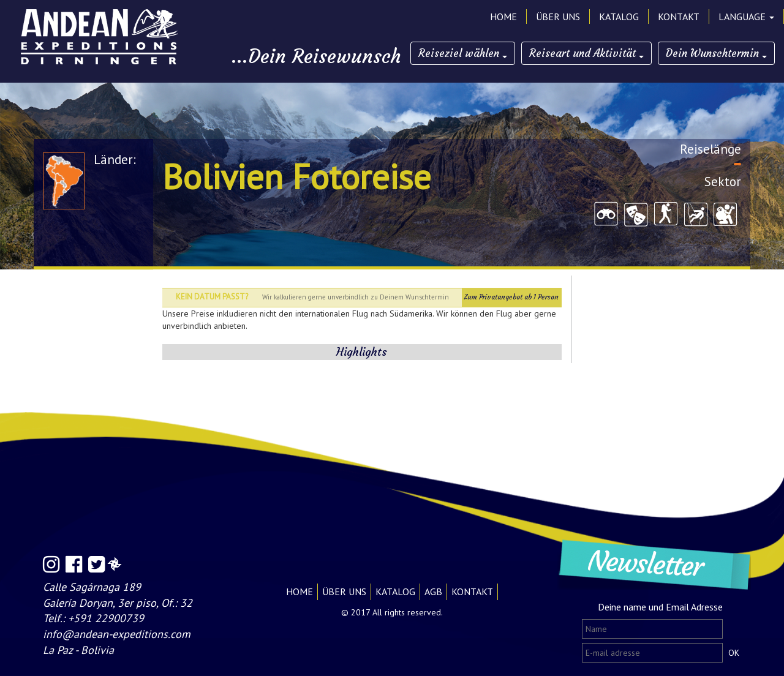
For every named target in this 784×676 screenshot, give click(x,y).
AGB (433, 591)
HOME (503, 17)
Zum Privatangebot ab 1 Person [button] (511, 297)
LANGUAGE (746, 17)
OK (734, 653)
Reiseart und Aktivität (586, 53)
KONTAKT (679, 17)
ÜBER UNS (558, 17)
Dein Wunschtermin (716, 53)
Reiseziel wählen (463, 53)
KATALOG (619, 17)
